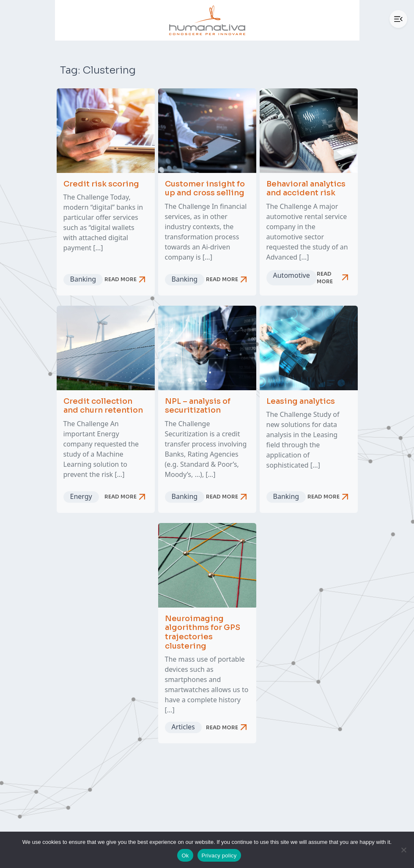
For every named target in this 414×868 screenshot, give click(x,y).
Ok (185, 856)
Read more (126, 280)
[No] (403, 850)
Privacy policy (219, 856)
